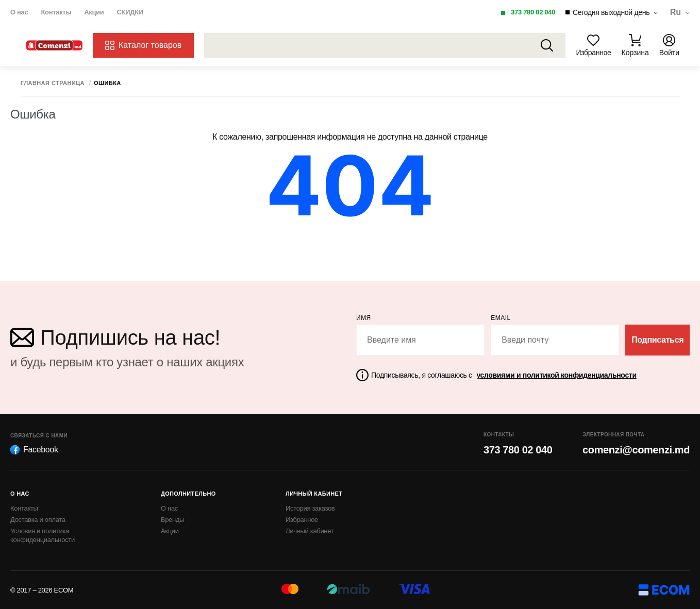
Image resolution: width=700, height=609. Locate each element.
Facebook (34, 450)
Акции (94, 12)
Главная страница (53, 83)
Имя (364, 318)
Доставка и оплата (38, 520)
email (501, 318)
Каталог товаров (143, 45)
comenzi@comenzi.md (636, 450)
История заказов (310, 508)
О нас (19, 12)
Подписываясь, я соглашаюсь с (504, 375)
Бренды (172, 520)
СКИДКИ (130, 12)
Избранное (302, 520)
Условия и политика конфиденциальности (43, 535)
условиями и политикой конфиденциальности (556, 375)
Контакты (56, 12)
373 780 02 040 (533, 12)
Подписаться (657, 340)
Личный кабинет (310, 531)
